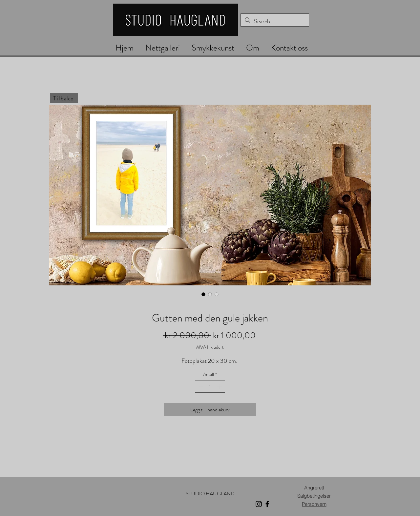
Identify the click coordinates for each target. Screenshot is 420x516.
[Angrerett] (314, 488)
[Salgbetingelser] (314, 496)
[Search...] (274, 22)
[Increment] (220, 387)
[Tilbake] (64, 98)
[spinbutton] (210, 387)
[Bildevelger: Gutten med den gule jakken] (203, 294)
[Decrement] (200, 387)
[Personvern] (314, 504)
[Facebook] (267, 504)
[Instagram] (259, 504)
